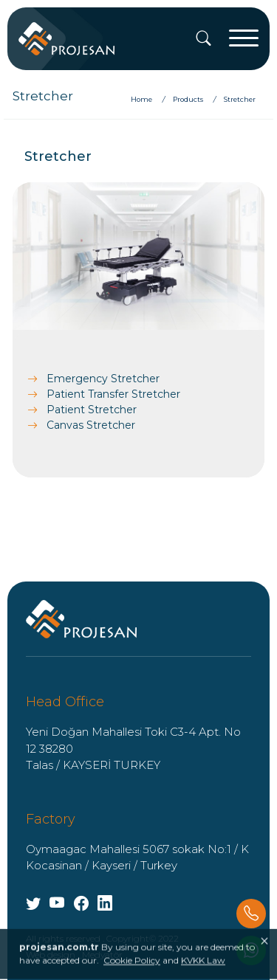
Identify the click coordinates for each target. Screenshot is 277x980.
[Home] (147, 100)
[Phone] (251, 914)
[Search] (204, 40)
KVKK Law (203, 972)
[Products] (189, 100)
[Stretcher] (240, 100)
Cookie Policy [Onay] (132, 972)
